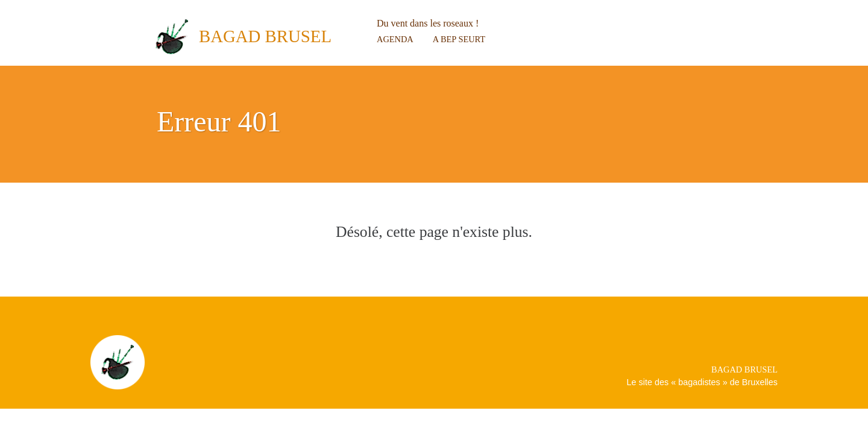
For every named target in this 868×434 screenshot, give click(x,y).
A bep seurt (459, 39)
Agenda (395, 39)
